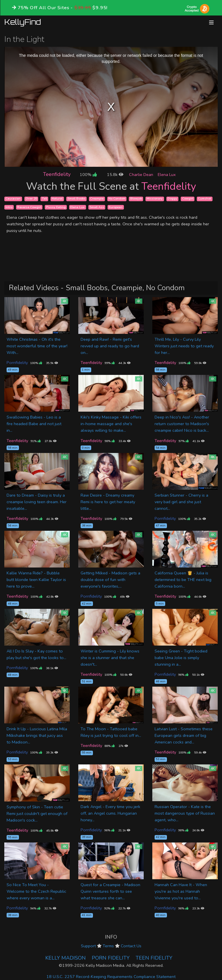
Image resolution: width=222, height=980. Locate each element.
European (116, 207)
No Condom (117, 199)
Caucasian (13, 199)
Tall (44, 199)
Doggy (172, 199)
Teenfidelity (57, 174)
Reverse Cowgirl (29, 207)
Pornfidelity (17, 363)
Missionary (155, 199)
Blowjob (136, 199)
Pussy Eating (56, 207)
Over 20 (31, 199)
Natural (57, 199)
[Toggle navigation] (211, 23)
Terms (108, 946)
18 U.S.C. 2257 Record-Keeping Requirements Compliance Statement (111, 977)
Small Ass (97, 207)
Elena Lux (167, 175)
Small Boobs (76, 199)
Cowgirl (188, 199)
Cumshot (205, 199)
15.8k (115, 175)
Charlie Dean (141, 175)
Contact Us (131, 946)
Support (88, 946)
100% (88, 175)
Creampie (97, 199)
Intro (9, 207)
